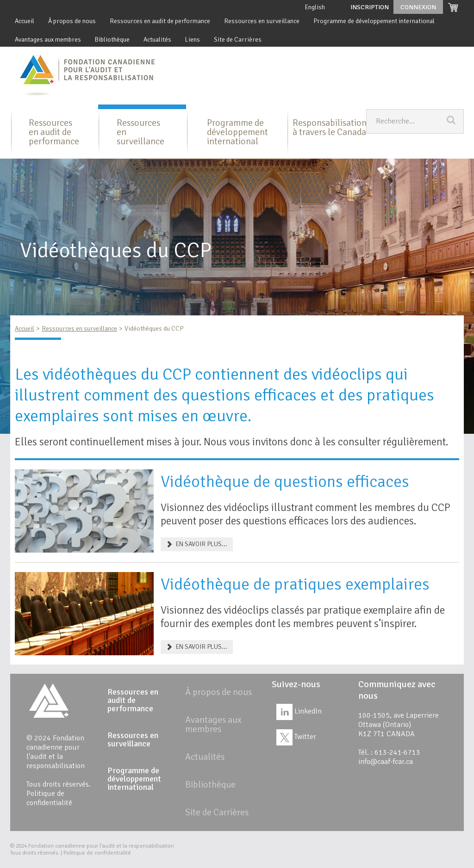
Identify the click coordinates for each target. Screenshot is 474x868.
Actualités (157, 40)
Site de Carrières (238, 40)
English (315, 7)
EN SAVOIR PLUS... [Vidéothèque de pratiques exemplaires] (197, 647)
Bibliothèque (112, 40)
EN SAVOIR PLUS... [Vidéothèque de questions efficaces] (197, 544)
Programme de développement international (374, 21)
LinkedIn (299, 711)
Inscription (370, 7)
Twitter (296, 737)
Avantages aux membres (48, 40)
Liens (193, 40)
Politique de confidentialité (49, 798)
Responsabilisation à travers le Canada (330, 127)
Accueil (25, 21)
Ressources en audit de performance (160, 21)
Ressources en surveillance (262, 21)
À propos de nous (72, 21)
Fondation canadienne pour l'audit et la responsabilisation (101, 846)
